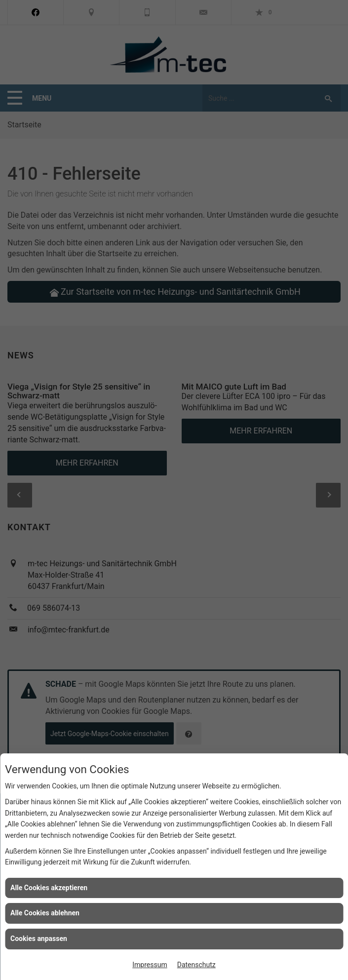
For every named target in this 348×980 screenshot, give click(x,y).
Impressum (150, 965)
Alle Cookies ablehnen (45, 913)
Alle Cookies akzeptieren (49, 888)
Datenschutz (196, 965)
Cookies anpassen (39, 939)
